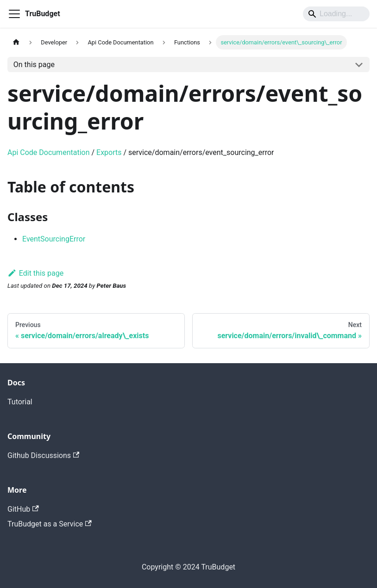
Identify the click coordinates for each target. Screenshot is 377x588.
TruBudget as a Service (50, 524)
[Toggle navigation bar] (14, 14)
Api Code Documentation (49, 152)
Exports (109, 152)
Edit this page (35, 273)
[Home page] (16, 42)
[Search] (336, 14)
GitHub (23, 509)
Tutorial (20, 402)
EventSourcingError (54, 239)
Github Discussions (43, 455)
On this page (34, 65)
